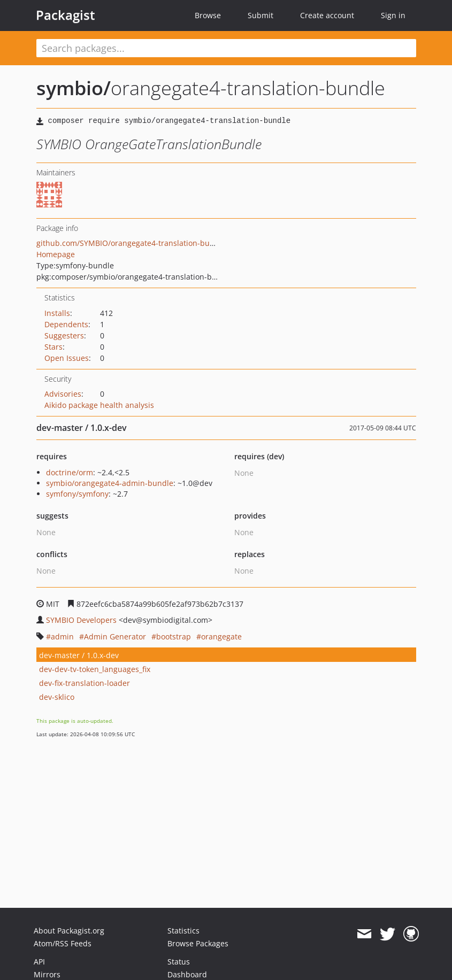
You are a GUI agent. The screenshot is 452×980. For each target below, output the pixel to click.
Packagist (66, 15)
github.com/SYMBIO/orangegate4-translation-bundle (131, 243)
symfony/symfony (77, 494)
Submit (261, 15)
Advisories (63, 394)
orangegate (221, 636)
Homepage (56, 254)
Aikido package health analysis (99, 405)
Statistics (183, 931)
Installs (57, 313)
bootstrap (174, 636)
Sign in (393, 15)
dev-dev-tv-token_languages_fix (95, 669)
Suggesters (64, 335)
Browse (208, 15)
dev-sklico (57, 697)
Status (179, 962)
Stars (53, 347)
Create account (327, 15)
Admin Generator (115, 636)
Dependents (66, 324)
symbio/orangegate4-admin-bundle (110, 483)
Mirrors (47, 974)
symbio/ (74, 88)
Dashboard (187, 974)
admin (62, 636)
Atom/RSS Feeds (63, 943)
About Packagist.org (69, 931)
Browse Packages (198, 943)
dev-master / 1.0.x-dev (79, 655)
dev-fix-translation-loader (85, 683)
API (39, 962)
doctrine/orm (70, 472)
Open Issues (67, 358)
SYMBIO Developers (81, 620)
